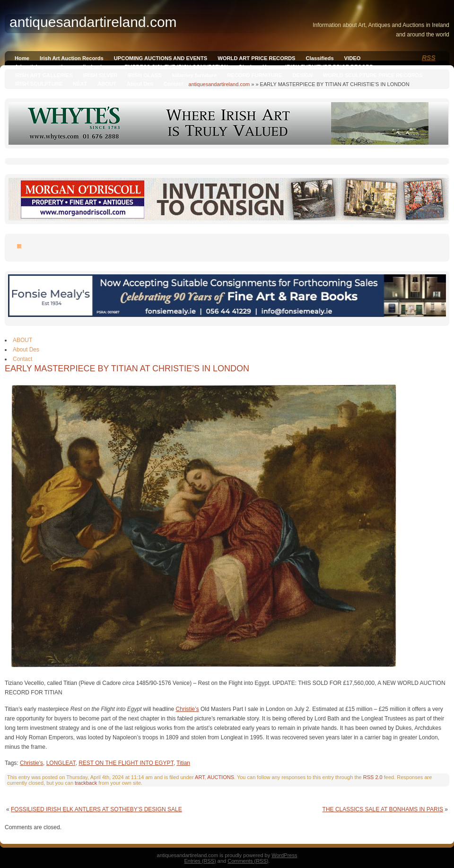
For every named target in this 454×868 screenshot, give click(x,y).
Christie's (31, 763)
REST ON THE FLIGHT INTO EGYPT (126, 763)
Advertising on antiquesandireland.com (64, 67)
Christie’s (188, 709)
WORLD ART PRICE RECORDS (256, 58)
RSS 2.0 (373, 777)
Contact (174, 84)
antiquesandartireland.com (219, 84)
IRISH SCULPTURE (39, 84)
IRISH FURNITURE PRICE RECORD (329, 67)
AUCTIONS (221, 777)
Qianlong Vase (257, 67)
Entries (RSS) (200, 861)
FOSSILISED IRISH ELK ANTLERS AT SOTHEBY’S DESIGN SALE (96, 809)
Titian (183, 763)
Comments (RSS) (248, 861)
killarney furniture (195, 75)
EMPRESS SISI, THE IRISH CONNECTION (176, 67)
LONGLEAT (61, 763)
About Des (140, 84)
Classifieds (320, 58)
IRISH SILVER (100, 75)
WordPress (284, 855)
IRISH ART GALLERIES (44, 75)
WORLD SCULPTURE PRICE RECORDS (373, 75)
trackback (86, 783)
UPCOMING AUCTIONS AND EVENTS (161, 58)
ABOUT (107, 84)
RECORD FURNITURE (254, 75)
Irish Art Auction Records (72, 58)
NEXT (80, 84)
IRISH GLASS (144, 75)
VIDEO (353, 58)
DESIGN (302, 75)
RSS (429, 58)
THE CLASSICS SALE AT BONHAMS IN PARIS (383, 809)
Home (22, 58)
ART (200, 777)
